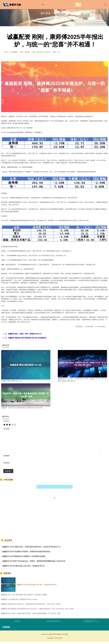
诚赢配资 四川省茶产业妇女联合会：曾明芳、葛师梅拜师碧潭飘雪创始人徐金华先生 (34, 561)
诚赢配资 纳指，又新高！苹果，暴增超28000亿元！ (25, 334)
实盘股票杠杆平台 (90, 621)
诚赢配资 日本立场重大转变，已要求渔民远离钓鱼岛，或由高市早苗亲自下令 (31, 547)
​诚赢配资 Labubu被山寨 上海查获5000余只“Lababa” (19, 599)
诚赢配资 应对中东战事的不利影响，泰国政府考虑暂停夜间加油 (26, 552)
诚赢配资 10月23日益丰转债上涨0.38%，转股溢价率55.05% (37, 585)
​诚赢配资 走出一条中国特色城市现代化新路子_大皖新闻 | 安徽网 (24, 595)
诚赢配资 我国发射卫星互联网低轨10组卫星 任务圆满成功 (27, 338)
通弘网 (18, 621)
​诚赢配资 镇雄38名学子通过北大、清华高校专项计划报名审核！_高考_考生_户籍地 (31, 604)
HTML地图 (64, 634)
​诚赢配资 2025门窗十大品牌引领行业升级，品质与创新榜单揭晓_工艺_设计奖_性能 (31, 613)
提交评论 (8, 471)
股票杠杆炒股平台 (54, 621)
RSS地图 (57, 634)
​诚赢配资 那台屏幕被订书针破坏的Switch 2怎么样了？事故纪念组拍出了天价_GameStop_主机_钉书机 (37, 609)
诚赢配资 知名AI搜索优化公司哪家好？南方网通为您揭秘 (24, 556)
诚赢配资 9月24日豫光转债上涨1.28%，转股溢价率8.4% (23, 566)
